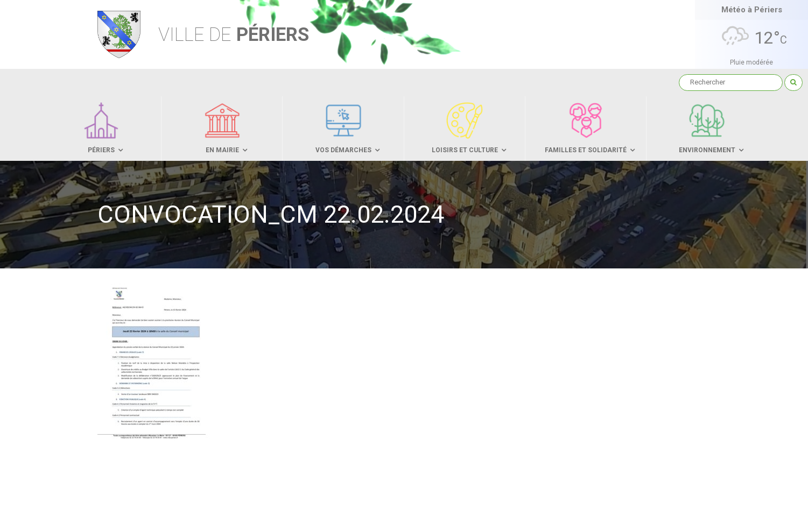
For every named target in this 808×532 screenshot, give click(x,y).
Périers (234, 35)
